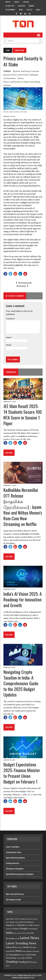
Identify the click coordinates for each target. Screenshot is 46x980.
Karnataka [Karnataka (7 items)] (10, 938)
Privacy (21, 78)
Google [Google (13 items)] (23, 928)
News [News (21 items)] (19, 951)
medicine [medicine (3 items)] (20, 947)
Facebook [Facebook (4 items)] (9, 929)
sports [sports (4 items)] (23, 955)
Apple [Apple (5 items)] (12, 922)
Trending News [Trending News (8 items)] (25, 962)
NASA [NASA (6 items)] (12, 951)
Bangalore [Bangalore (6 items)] (10, 925)
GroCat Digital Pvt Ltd (26, 978)
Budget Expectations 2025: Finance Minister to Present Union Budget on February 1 (22, 773)
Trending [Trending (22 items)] (12, 962)
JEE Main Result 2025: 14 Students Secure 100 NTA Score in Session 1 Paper (23, 415)
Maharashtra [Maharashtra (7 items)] (11, 947)
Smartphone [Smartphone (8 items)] (15, 955)
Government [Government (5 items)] (33, 929)
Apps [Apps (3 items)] (16, 922)
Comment (10, 319)
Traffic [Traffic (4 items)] (23, 958)
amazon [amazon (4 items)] (29, 919)
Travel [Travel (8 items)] (29, 958)
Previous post (24, 283)
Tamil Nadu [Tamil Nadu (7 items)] (31, 955)
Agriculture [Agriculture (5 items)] (10, 919)
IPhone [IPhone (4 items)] (24, 933)
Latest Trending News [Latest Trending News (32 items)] (21, 943)
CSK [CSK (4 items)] (27, 925)
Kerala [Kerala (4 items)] (17, 939)
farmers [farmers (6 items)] (16, 929)
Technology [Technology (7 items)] (11, 958)
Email (9, 345)
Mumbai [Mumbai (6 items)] (26, 947)
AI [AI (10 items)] (16, 919)
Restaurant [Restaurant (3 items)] (36, 951)
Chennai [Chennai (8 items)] (21, 925)
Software (7, 85)
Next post (22, 286)
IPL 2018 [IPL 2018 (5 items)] (30, 933)
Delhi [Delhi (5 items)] (30, 925)
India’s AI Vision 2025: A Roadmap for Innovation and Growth (23, 599)
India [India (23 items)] (9, 933)
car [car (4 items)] (16, 925)
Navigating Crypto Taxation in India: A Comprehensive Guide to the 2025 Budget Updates (21, 683)
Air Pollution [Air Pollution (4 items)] (22, 919)
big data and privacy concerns (26, 71)
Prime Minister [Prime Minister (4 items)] (27, 951)
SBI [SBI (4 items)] (7, 955)
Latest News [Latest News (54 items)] (29, 938)
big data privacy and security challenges (21, 75)
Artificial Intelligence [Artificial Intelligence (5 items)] (26, 922)
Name (9, 337)
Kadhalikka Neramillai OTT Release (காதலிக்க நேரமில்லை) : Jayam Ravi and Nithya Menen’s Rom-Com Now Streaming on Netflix (23, 507)
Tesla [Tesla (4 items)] (18, 958)
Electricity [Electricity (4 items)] (36, 925)
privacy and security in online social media (22, 82)
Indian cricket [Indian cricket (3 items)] (17, 933)
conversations (10, 78)
